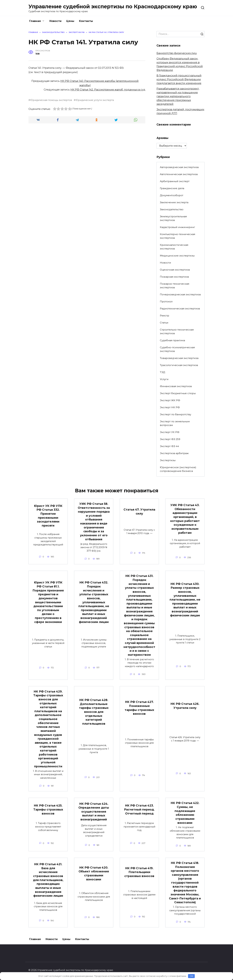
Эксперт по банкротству (175, 414)
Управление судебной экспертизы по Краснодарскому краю (113, 6)
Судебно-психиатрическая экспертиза (177, 349)
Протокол (166, 301)
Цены (70, 21)
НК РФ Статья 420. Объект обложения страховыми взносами (94, 874)
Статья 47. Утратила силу (139, 512)
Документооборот (172, 195)
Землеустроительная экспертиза (173, 218)
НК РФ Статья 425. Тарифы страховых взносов (48, 810)
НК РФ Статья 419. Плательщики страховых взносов (139, 872)
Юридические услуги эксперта (95, 100)
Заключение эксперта (174, 202)
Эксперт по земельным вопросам (175, 423)
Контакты (86, 21)
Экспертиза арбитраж (174, 453)
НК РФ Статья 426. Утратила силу (185, 706)
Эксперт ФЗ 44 (169, 446)
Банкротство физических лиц (177, 53)
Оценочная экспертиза (175, 270)
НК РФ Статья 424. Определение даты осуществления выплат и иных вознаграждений (94, 812)
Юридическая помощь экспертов (51, 100)
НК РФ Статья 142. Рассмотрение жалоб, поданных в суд (108, 90)
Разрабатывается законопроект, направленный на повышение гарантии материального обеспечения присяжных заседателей (178, 96)
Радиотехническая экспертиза (180, 309)
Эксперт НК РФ (170, 407)
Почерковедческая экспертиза (180, 294)
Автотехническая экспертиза (179, 174)
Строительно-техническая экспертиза (177, 331)
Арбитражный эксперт (175, 181)
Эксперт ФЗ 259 (170, 439)
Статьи (164, 323)
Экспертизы (168, 460)
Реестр (165, 316)
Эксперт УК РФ (170, 432)
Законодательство (172, 209)
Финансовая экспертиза (176, 386)
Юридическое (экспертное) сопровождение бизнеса (178, 469)
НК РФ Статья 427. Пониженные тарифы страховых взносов (139, 708)
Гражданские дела (172, 188)
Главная (35, 21)
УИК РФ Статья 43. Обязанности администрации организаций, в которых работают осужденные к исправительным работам (185, 519)
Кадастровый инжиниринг (177, 227)
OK (191, 976)
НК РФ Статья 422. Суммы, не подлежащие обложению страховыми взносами (185, 813)
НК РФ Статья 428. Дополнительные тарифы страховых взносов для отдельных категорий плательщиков (94, 712)
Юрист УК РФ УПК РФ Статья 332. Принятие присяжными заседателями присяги (48, 516)
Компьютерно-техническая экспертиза (177, 236)
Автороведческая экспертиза (179, 167)
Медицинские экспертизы (177, 256)
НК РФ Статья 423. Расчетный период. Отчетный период (139, 810)
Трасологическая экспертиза (179, 365)
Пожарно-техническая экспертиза (175, 286)
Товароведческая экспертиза (179, 358)
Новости (55, 21)
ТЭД (162, 372)
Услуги (164, 379)
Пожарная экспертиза (174, 277)
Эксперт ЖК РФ (170, 400)
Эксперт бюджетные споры (178, 393)
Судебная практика (172, 340)
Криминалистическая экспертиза (174, 247)
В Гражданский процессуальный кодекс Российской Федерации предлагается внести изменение (179, 79)
